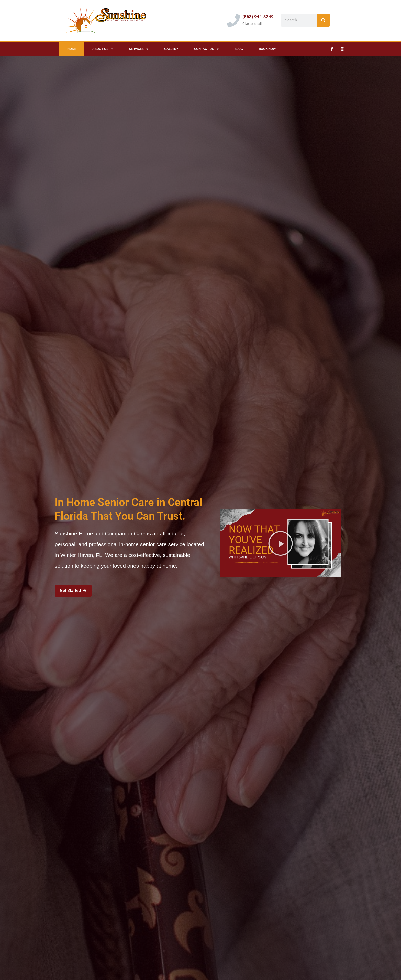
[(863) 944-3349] (233, 20)
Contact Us (206, 49)
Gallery (171, 49)
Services (139, 49)
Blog (239, 49)
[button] (281, 543)
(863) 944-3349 (258, 17)
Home (72, 49)
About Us (103, 49)
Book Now (267, 49)
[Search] (323, 20)
